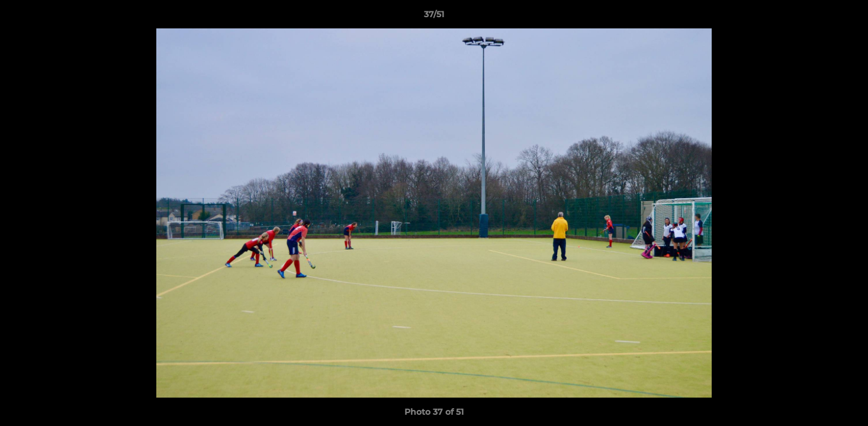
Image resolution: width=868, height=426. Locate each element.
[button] (847, 17)
